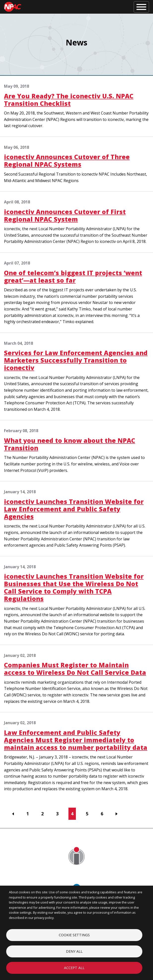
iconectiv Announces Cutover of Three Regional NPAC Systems (67, 160)
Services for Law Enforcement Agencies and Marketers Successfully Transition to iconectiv (76, 360)
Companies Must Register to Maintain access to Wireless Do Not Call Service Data (75, 669)
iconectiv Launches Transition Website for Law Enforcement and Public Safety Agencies (74, 509)
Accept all (74, 968)
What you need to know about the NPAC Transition (70, 444)
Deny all (74, 951)
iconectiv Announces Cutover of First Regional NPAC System (65, 215)
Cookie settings (74, 935)
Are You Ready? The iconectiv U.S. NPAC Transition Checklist (69, 100)
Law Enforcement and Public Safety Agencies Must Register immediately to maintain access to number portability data (76, 740)
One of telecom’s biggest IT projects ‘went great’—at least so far (73, 276)
